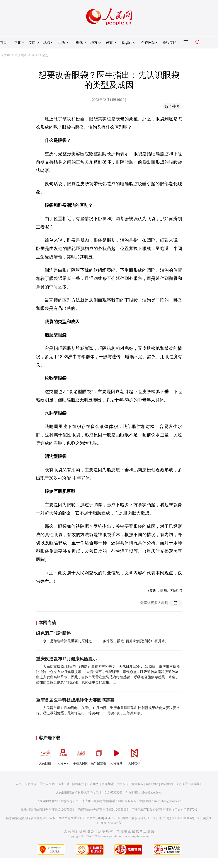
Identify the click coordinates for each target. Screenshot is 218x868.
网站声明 (152, 784)
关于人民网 (47, 784)
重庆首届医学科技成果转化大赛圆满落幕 (75, 700)
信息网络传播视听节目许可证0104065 (31, 818)
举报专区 (170, 42)
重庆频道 (21, 55)
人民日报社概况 (26, 784)
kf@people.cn (70, 801)
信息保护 (182, 784)
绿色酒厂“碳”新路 (53, 633)
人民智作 (134, 755)
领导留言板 (99, 755)
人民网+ (63, 755)
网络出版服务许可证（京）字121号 (146, 818)
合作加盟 (108, 784)
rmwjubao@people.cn (168, 801)
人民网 (5, 55)
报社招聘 (63, 784)
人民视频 (116, 755)
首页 (3, 42)
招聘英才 (78, 784)
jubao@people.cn (152, 793)
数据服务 (137, 784)
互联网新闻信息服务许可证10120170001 (47, 810)
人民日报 (45, 755)
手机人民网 (81, 755)
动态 (45, 55)
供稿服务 (123, 784)
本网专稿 (47, 623)
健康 (35, 55)
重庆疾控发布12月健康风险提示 (66, 659)
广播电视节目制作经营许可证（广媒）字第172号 (164, 810)
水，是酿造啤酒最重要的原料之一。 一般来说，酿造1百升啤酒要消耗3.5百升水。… (107, 641)
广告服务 (93, 784)
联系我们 (196, 784)
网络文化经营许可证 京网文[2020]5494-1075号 (89, 818)
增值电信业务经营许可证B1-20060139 (103, 810)
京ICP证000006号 (183, 818)
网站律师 (167, 784)
